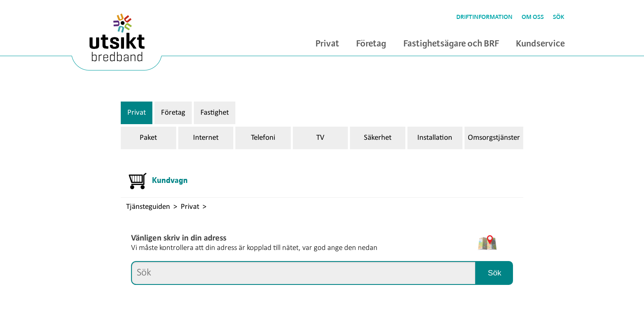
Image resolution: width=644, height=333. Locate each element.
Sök (559, 17)
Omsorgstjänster (494, 138)
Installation (435, 138)
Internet (206, 138)
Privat (327, 44)
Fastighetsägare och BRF (451, 44)
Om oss (533, 17)
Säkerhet (378, 138)
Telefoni (263, 138)
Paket (148, 138)
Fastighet (215, 113)
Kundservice (540, 44)
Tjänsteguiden (148, 207)
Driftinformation (484, 17)
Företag (371, 44)
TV (320, 138)
